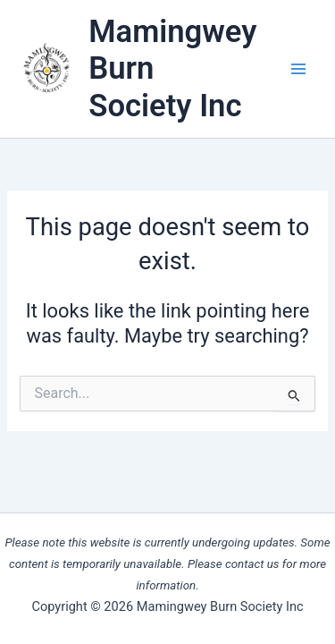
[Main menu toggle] (298, 69)
